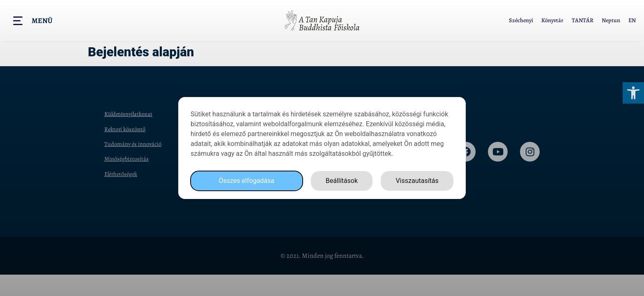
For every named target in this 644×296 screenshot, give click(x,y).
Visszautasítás (417, 181)
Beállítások (342, 181)
